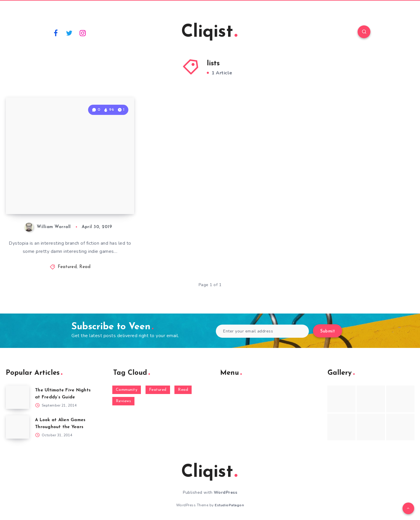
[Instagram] (83, 33)
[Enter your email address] (262, 331)
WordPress (226, 492)
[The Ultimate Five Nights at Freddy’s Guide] (17, 397)
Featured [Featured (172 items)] (158, 390)
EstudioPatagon (229, 505)
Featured (67, 267)
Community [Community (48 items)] (127, 390)
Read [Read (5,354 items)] (183, 390)
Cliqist (209, 32)
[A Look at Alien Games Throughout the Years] (17, 427)
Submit (328, 331)
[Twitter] (69, 33)
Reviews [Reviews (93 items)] (124, 401)
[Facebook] (56, 33)
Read (85, 267)
